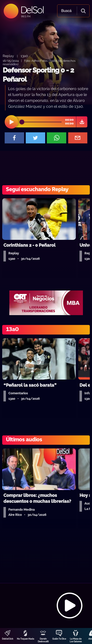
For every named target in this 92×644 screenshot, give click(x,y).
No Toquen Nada (26, 639)
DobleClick (8, 639)
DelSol (32, 10)
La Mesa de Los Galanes (76, 640)
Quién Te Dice (59, 639)
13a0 (24, 56)
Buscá (66, 11)
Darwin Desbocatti (43, 640)
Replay (8, 56)
